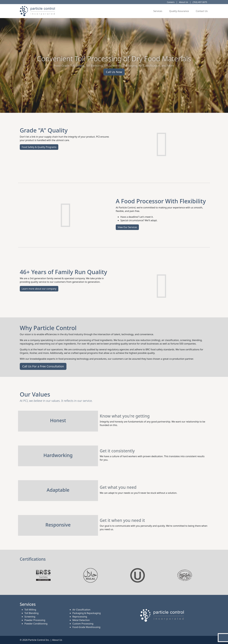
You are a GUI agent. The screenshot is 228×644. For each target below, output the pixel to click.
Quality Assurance (179, 11)
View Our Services (127, 227)
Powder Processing (35, 620)
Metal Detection (81, 620)
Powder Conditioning (36, 624)
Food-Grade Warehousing (86, 627)
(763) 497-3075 (200, 2)
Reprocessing (80, 617)
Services (158, 11)
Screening (30, 617)
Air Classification (81, 610)
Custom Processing (83, 624)
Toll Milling (30, 610)
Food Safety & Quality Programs (39, 147)
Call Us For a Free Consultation (43, 366)
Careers (171, 2)
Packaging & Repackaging (87, 613)
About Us (184, 2)
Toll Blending (31, 613)
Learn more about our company (39, 289)
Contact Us (202, 11)
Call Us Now (114, 72)
